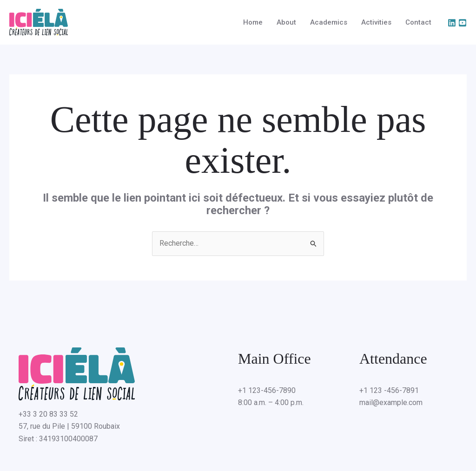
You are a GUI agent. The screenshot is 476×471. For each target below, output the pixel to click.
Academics (329, 22)
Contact (418, 22)
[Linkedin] (452, 23)
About (286, 22)
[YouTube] (463, 23)
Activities (376, 22)
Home (253, 22)
